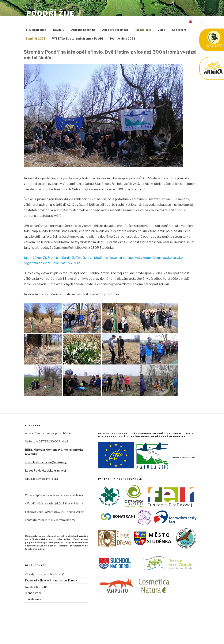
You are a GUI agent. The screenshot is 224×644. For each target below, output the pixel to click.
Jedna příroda (33, 609)
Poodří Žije (51, 13)
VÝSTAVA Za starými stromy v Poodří (77, 54)
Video (161, 46)
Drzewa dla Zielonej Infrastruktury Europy (51, 596)
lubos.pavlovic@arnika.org (42, 494)
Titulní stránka (36, 46)
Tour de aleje (33, 615)
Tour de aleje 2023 (122, 54)
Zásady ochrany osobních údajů (45, 590)
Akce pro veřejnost (115, 46)
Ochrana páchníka (83, 46)
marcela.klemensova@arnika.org (46, 478)
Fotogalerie (143, 46)
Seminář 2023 (36, 54)
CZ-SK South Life (36, 602)
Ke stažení (179, 46)
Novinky (59, 46)
